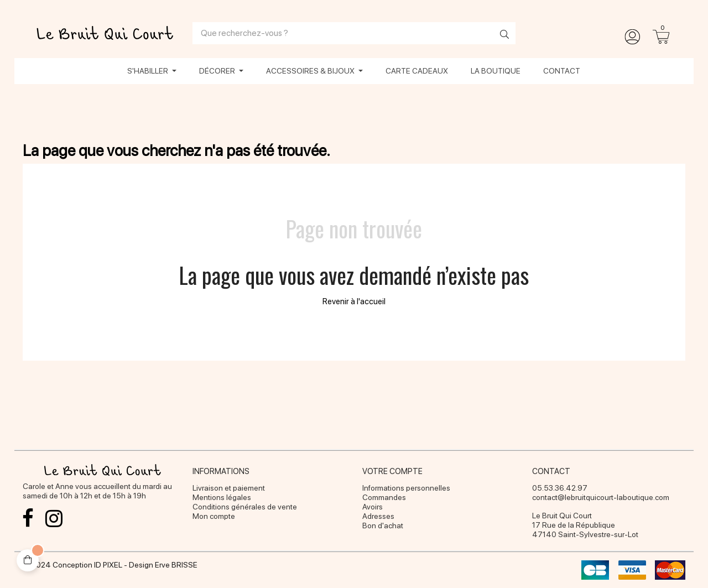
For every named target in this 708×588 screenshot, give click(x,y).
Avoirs (373, 507)
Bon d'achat (383, 525)
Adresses (378, 516)
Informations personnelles (406, 488)
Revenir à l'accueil (354, 301)
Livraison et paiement (229, 488)
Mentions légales (222, 497)
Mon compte (214, 516)
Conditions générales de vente (245, 507)
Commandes (384, 497)
